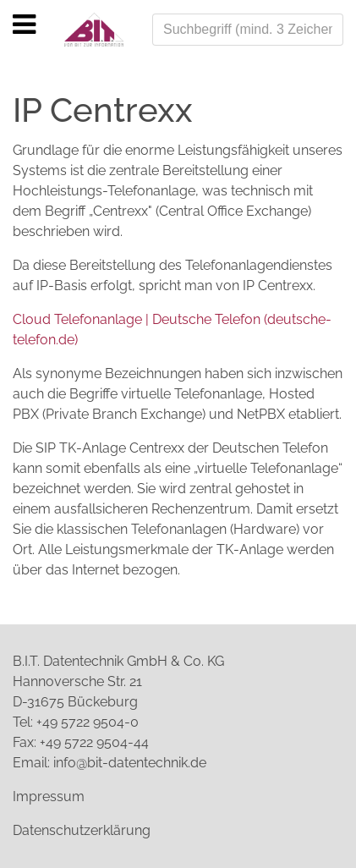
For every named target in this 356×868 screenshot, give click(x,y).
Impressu (42, 797)
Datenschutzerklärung (82, 830)
